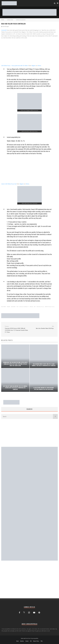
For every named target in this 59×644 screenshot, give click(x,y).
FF (35, 307)
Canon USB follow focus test (9, 184)
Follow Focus (41, 307)
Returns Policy (36, 641)
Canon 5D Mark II (24, 307)
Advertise (22, 641)
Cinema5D (4, 30)
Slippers (34, 66)
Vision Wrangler (5, 26)
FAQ (31, 641)
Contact (27, 641)
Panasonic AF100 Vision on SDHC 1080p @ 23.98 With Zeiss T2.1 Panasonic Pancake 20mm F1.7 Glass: (17, 329)
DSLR (32, 307)
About (17, 641)
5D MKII (14, 307)
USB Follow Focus (50, 307)
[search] (55, 416)
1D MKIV (4, 307)
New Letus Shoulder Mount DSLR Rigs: (42, 327)
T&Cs (42, 641)
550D (9, 307)
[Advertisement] (29, 433)
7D (18, 307)
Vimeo (39, 66)
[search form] (27, 416)
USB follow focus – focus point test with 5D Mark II (15, 66)
